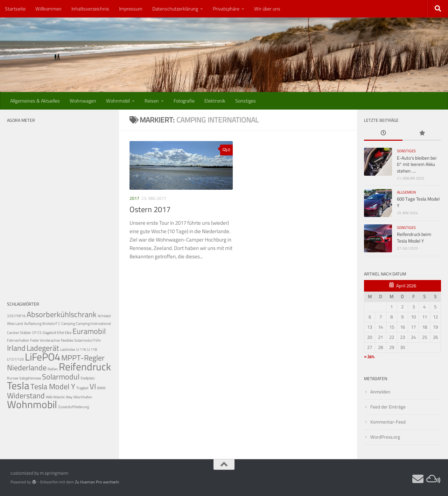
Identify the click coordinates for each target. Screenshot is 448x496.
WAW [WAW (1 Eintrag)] (101, 388)
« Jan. (369, 357)
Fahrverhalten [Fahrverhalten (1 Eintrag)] (18, 340)
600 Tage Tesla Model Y (418, 202)
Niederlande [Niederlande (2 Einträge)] (27, 368)
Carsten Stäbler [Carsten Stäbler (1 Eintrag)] (19, 333)
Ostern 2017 (150, 209)
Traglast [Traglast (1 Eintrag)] (82, 388)
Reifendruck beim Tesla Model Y (414, 237)
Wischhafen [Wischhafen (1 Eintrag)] (83, 397)
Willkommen (48, 9)
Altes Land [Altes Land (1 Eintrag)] (15, 323)
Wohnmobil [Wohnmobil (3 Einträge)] (32, 404)
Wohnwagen (83, 101)
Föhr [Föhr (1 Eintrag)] (97, 340)
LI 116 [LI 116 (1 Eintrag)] (81, 349)
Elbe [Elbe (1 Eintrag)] (68, 333)
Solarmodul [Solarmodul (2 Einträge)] (61, 377)
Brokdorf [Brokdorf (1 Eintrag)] (50, 323)
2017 (134, 198)
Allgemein (406, 192)
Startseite (15, 9)
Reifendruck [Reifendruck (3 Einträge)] (85, 367)
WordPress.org (385, 437)
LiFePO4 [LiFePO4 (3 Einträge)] (43, 357)
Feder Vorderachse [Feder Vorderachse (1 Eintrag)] (45, 340)
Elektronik (215, 101)
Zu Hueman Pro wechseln (97, 482)
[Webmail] (418, 479)
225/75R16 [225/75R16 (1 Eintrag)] (16, 316)
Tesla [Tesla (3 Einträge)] (18, 386)
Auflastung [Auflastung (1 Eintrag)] (33, 323)
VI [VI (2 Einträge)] (93, 386)
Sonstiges (246, 101)
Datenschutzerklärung (175, 9)
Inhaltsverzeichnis (90, 9)
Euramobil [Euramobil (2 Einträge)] (89, 331)
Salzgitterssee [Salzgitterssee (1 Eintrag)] (30, 378)
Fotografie (184, 101)
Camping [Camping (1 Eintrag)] (68, 323)
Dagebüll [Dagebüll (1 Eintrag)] (49, 333)
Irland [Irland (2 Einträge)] (16, 348)
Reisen (152, 101)
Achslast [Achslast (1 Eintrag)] (104, 316)
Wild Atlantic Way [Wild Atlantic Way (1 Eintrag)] (59, 397)
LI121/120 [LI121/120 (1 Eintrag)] (15, 359)
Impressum (131, 9)
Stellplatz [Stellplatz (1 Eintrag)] (88, 378)
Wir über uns (267, 9)
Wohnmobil (118, 101)
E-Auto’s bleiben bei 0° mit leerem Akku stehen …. (417, 165)
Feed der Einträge (388, 407)
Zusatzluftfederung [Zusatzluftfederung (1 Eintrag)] (73, 407)
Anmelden (380, 392)
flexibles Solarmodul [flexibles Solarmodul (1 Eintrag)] (77, 340)
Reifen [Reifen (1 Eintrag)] (53, 369)
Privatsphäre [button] (226, 9)
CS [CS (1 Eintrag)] (40, 333)
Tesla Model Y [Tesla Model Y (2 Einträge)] (53, 386)
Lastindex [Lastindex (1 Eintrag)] (68, 349)
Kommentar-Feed (388, 422)
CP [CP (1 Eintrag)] (34, 333)
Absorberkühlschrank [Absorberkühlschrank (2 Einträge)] (62, 314)
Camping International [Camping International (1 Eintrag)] (93, 323)
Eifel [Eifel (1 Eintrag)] (60, 333)
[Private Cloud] (432, 479)
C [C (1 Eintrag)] (59, 323)
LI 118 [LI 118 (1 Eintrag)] (92, 349)
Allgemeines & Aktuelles (35, 101)
